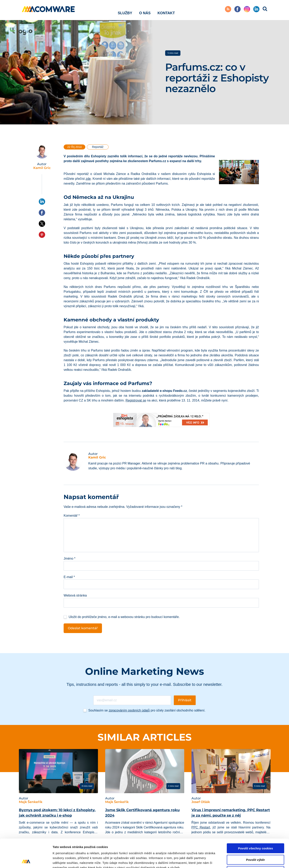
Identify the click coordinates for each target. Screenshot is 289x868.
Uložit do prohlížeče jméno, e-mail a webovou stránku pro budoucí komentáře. (124, 617)
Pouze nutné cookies (255, 843)
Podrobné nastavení (215, 860)
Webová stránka (75, 595)
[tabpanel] (58, 798)
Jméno (70, 559)
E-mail (69, 577)
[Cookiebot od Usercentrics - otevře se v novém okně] (26, 860)
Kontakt (166, 10)
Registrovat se (136, 400)
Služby (125, 10)
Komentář (72, 516)
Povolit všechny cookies (255, 820)
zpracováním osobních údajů (129, 710)
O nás (145, 10)
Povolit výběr (255, 831)
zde (88, 179)
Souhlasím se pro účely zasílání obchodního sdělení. (147, 710)
